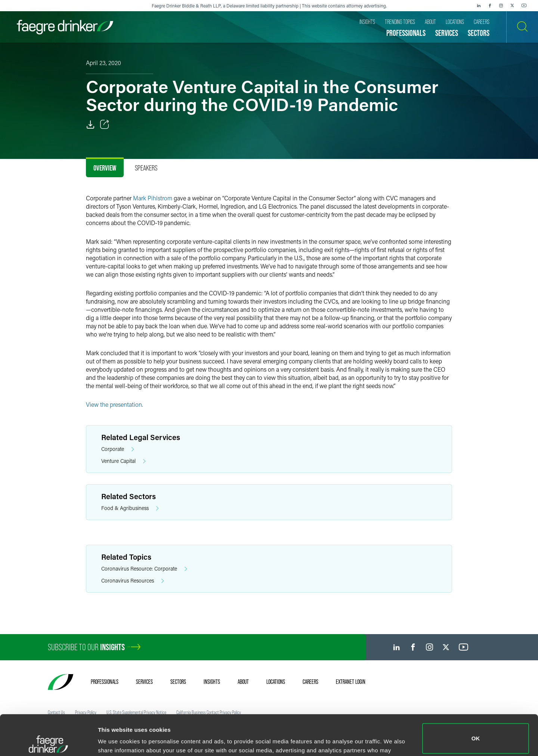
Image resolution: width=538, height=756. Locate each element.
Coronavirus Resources (133, 581)
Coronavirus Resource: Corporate (144, 569)
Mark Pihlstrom (153, 198)
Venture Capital (123, 461)
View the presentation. (115, 404)
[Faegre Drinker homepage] (65, 27)
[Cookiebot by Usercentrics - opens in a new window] (48, 741)
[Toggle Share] (105, 125)
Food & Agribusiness (130, 508)
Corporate (118, 449)
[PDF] (90, 125)
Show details (115, 740)
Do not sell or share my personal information (476, 732)
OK (476, 698)
